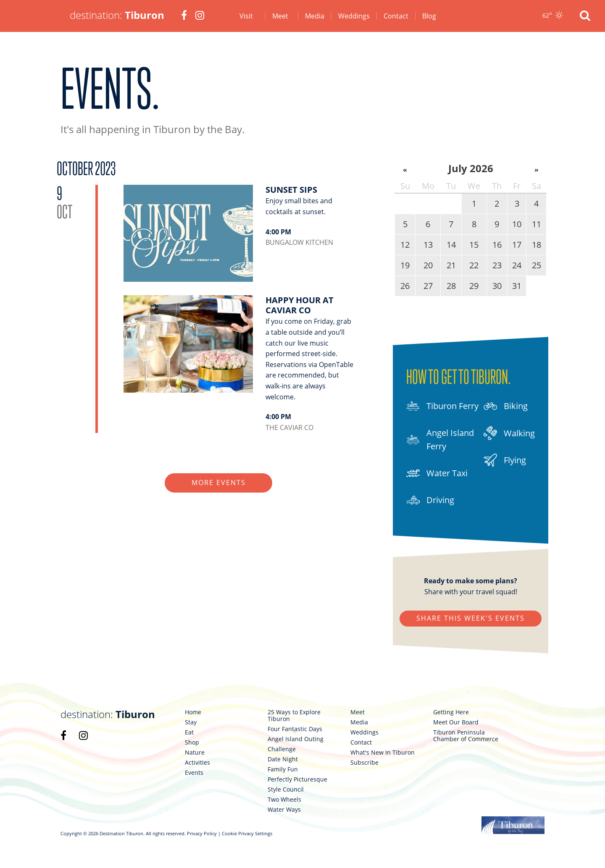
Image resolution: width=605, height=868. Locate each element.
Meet (280, 16)
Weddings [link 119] (364, 732)
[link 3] (200, 16)
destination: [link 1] (117, 15)
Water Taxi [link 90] (437, 473)
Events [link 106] (194, 773)
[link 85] (239, 364)
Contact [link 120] (361, 742)
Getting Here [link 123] (451, 712)
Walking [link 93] (509, 433)
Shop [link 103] (192, 742)
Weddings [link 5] (354, 16)
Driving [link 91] (430, 500)
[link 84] (239, 240)
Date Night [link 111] (283, 759)
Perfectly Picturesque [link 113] (297, 779)
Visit (246, 16)
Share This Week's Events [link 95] (471, 618)
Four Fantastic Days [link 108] (295, 729)
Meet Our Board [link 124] (456, 722)
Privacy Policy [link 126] (202, 833)
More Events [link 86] (219, 483)
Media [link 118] (359, 722)
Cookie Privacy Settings (247, 833)
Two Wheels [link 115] (284, 800)
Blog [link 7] (429, 16)
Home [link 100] (193, 712)
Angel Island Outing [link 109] (296, 739)
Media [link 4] (315, 16)
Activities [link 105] (197, 763)
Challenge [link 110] (282, 749)
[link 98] (63, 735)
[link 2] (184, 16)
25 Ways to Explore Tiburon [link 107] (294, 716)
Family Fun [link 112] (283, 769)
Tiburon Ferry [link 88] (442, 406)
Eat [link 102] (189, 732)
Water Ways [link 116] (284, 810)
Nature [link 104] (195, 753)
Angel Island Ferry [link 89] (440, 439)
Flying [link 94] (505, 460)
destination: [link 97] (108, 714)
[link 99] (83, 735)
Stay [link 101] (191, 722)
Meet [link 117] (358, 712)
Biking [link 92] (506, 406)
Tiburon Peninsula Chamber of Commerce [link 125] (466, 736)
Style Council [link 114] (286, 789)
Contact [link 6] (396, 16)
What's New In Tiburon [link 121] (383, 753)
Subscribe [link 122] (364, 763)
